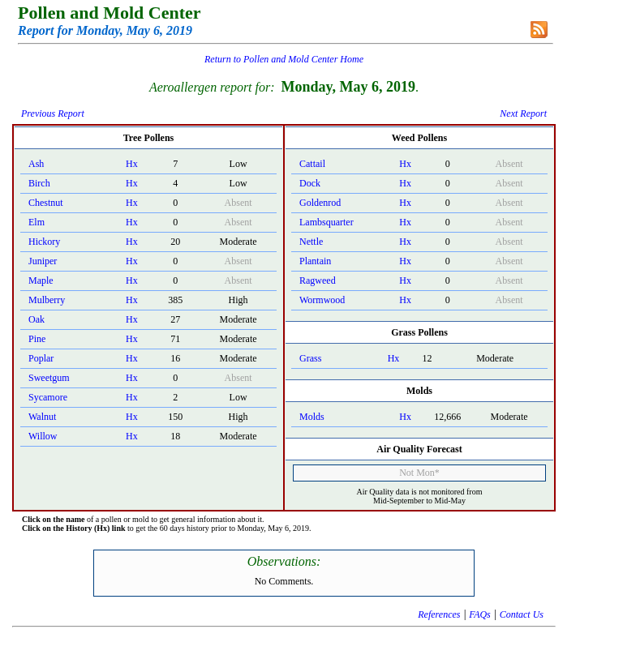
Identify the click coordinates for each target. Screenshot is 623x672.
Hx (132, 164)
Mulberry (47, 300)
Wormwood (322, 300)
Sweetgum (49, 378)
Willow (43, 436)
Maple (41, 280)
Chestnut (46, 203)
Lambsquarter (327, 222)
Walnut (42, 417)
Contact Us (522, 614)
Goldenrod (320, 203)
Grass (310, 358)
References (439, 614)
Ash (36, 164)
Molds (312, 417)
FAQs (479, 614)
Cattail (312, 164)
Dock (310, 183)
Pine (37, 339)
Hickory (44, 242)
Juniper (43, 261)
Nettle (311, 242)
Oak (37, 319)
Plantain (315, 261)
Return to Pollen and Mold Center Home (284, 59)
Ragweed (318, 280)
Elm (37, 222)
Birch (39, 183)
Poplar (41, 358)
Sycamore (48, 397)
